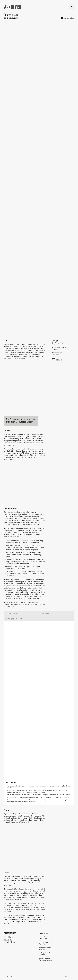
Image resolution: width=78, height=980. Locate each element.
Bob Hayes (8, 940)
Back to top (9, 976)
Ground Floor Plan (12, 614)
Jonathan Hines (10, 942)
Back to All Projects (69, 18)
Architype (13, 7)
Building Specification (14, 619)
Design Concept (47, 614)
